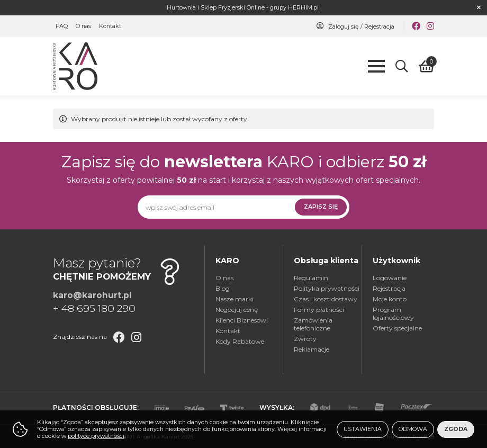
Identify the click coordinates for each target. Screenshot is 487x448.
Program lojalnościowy (393, 313)
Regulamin (311, 278)
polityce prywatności (96, 436)
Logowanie (390, 278)
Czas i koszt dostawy (326, 299)
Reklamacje (312, 349)
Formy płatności (319, 310)
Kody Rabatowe (240, 341)
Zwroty (305, 339)
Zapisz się (321, 207)
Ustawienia (363, 429)
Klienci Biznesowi (242, 320)
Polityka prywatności (327, 288)
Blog (223, 288)
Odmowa (413, 429)
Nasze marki (235, 299)
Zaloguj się (344, 27)
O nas (83, 26)
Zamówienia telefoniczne (313, 324)
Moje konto (390, 299)
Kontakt (110, 26)
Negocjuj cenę (237, 310)
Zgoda (456, 429)
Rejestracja (379, 27)
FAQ (62, 26)
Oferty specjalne (397, 328)
